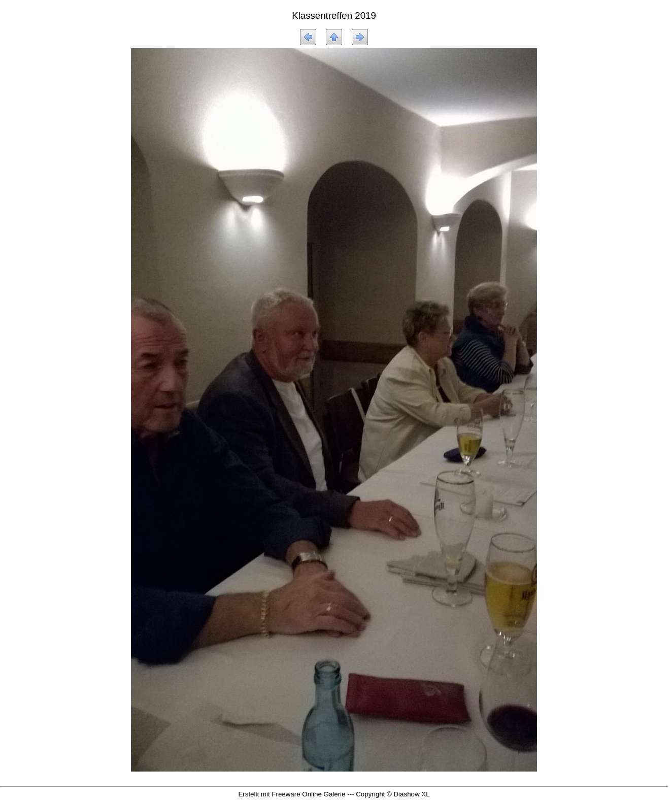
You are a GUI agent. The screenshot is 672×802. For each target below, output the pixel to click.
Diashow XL (411, 794)
